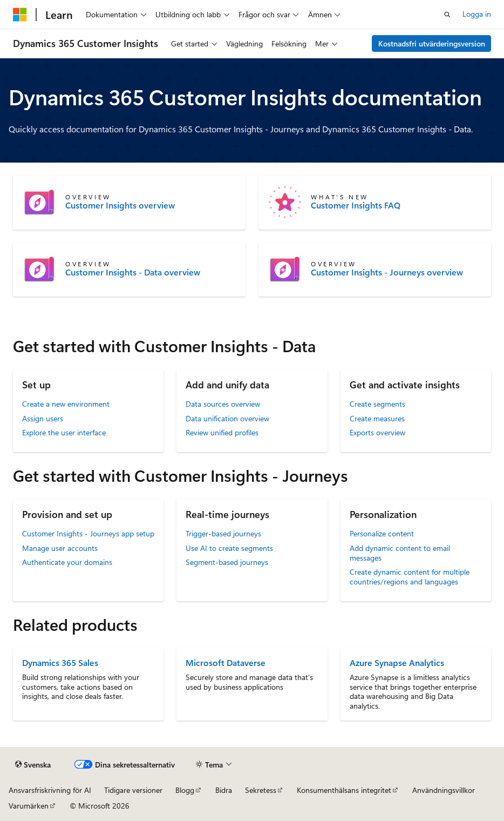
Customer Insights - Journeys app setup (88, 533)
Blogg (185, 790)
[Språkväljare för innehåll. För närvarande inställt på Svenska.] (33, 765)
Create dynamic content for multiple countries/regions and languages (410, 577)
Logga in (477, 14)
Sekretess (261, 790)
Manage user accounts (60, 548)
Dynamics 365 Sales (60, 662)
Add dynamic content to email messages (400, 553)
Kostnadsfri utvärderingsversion (432, 43)
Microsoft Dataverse (226, 662)
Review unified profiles (222, 432)
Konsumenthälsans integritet (344, 790)
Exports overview (377, 432)
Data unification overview (227, 418)
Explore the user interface (64, 432)
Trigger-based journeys (223, 533)
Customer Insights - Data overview (133, 272)
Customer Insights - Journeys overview (387, 272)
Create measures (377, 418)
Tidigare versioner (133, 790)
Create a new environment (66, 404)
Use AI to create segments (229, 548)
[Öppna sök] (447, 15)
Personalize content (382, 533)
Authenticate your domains (67, 562)
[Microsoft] (20, 15)
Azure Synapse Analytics (397, 662)
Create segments (377, 404)
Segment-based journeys (227, 562)
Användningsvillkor (444, 790)
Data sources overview (223, 404)
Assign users (43, 418)
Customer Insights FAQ (356, 205)
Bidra (224, 790)
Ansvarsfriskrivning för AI (50, 790)
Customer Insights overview (120, 205)
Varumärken (29, 806)
